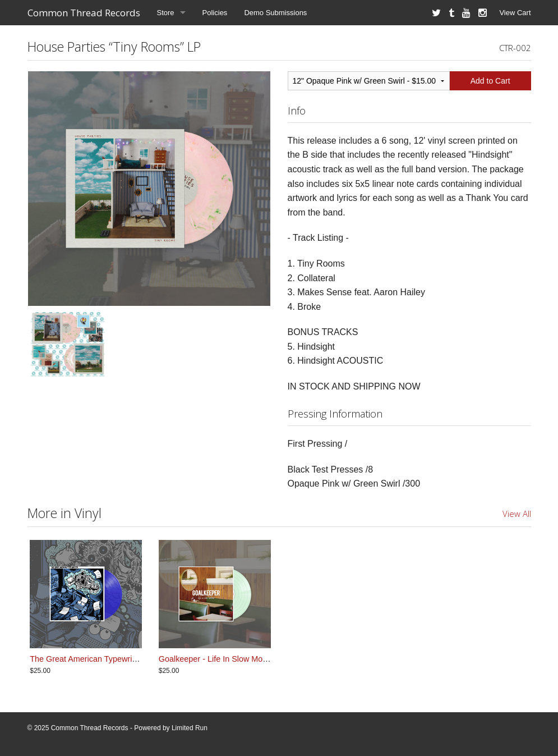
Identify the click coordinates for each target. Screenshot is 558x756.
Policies (215, 13)
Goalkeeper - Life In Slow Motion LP (223, 659)
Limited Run (190, 728)
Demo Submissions (275, 13)
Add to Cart (490, 81)
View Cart (515, 13)
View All (517, 514)
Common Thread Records (84, 13)
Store (166, 13)
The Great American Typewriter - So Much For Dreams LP (133, 659)
